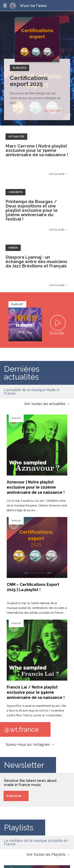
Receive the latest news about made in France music (30, 783)
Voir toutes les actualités (45, 404)
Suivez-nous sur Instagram (28, 744)
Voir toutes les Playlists (46, 854)
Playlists (20, 68)
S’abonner (14, 796)
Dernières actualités (22, 373)
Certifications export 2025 (29, 81)
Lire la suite (52, 111)
